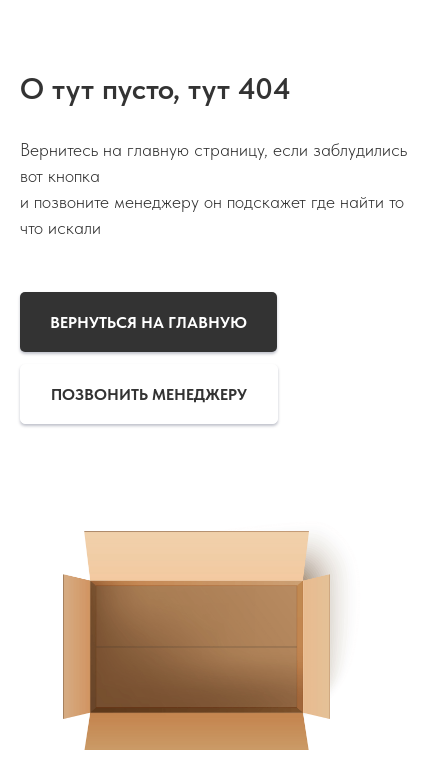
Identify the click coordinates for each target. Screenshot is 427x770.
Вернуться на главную (148, 322)
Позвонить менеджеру (149, 394)
